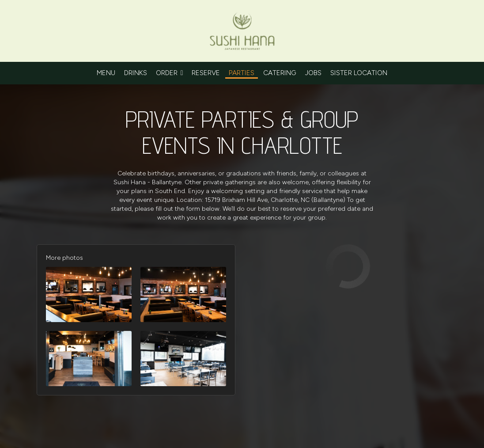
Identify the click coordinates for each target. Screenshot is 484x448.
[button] (89, 294)
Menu (106, 73)
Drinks (136, 73)
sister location (359, 73)
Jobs (313, 73)
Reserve (206, 73)
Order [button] (170, 73)
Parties (242, 73)
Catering (280, 73)
